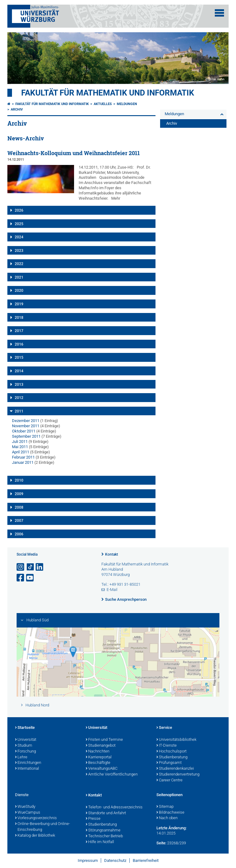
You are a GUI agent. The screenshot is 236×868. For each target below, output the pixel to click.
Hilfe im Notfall (100, 842)
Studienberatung (172, 757)
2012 (19, 398)
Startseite (25, 728)
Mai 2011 (20, 447)
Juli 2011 (20, 442)
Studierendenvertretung (178, 775)
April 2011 (21, 452)
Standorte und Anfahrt (106, 813)
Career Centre (169, 780)
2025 (19, 224)
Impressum (88, 860)
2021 (19, 277)
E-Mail (112, 590)
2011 (19, 411)
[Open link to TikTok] (30, 567)
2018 (19, 318)
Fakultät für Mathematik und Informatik (108, 93)
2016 (19, 344)
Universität (26, 740)
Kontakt (112, 554)
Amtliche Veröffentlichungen (112, 775)
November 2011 (26, 426)
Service (164, 728)
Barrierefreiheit (146, 860)
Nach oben (167, 818)
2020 (19, 291)
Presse (93, 819)
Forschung (26, 752)
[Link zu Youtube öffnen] (30, 578)
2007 (19, 521)
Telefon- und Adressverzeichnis (114, 807)
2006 (19, 534)
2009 (19, 494)
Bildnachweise (170, 813)
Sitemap (165, 807)
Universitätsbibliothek (176, 740)
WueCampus (28, 813)
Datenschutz (115, 860)
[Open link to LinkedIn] (40, 567)
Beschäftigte (98, 763)
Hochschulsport (171, 752)
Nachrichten (98, 752)
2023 (19, 251)
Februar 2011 (23, 457)
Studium (24, 746)
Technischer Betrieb (104, 836)
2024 (19, 237)
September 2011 (26, 436)
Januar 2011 (23, 462)
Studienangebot (101, 746)
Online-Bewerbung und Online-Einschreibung (43, 827)
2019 (19, 304)
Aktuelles (103, 104)
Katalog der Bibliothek (35, 836)
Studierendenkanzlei (175, 769)
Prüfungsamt (169, 763)
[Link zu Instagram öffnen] (21, 567)
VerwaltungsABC (102, 769)
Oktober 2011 (24, 431)
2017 (19, 331)
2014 (19, 371)
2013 (19, 385)
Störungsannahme (103, 831)
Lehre (21, 757)
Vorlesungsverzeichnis (36, 818)
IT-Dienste (167, 746)
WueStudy (25, 807)
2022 (19, 264)
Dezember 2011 (26, 421)
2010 (19, 480)
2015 (19, 358)
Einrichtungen (28, 763)
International (27, 769)
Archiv (17, 109)
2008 (19, 507)
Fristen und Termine (104, 740)
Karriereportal (99, 757)
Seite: (161, 843)
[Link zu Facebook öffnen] (21, 578)
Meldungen (127, 104)
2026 (19, 210)
